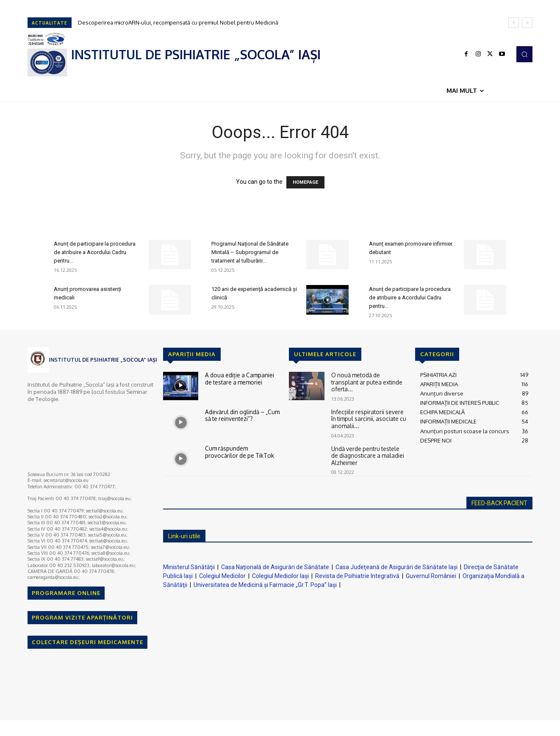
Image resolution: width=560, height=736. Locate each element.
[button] (524, 54)
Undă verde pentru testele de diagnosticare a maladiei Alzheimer (366, 455)
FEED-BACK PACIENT (499, 503)
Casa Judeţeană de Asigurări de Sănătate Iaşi (396, 567)
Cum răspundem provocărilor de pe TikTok (243, 451)
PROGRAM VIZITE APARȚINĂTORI (82, 617)
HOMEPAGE (305, 182)
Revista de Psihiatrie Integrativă (357, 576)
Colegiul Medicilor (222, 576)
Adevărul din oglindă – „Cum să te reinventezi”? (241, 415)
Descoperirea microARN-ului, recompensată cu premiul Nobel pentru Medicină (178, 22)
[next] (527, 23)
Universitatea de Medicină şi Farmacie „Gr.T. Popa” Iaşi (265, 585)
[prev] (514, 23)
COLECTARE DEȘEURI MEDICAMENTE (87, 642)
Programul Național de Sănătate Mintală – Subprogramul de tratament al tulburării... (250, 252)
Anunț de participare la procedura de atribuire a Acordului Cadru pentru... (95, 252)
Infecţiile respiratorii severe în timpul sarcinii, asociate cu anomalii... (367, 418)
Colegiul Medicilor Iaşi (280, 576)
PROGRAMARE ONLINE (66, 593)
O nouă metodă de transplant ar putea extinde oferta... (369, 378)
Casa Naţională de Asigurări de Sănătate (275, 567)
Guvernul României (431, 576)
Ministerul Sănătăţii (189, 567)
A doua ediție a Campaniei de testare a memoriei (242, 378)
